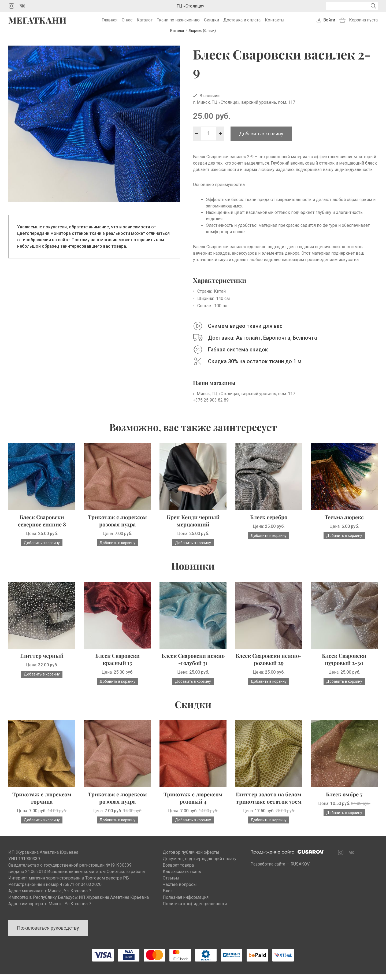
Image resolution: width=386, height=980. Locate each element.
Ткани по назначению (178, 23)
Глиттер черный (42, 661)
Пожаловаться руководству (48, 933)
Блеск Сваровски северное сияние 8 (42, 526)
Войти (329, 23)
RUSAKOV (300, 870)
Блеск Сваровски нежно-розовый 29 (269, 665)
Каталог (145, 23)
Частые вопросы (180, 890)
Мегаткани (38, 23)
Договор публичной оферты (191, 858)
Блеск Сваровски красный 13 (117, 665)
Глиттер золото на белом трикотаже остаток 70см (269, 803)
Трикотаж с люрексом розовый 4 (193, 803)
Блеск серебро (269, 523)
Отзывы (171, 884)
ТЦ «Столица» (190, 6)
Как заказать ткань (182, 877)
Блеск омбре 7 (344, 800)
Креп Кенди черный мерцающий (193, 526)
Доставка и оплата (242, 23)
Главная (110, 23)
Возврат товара (178, 871)
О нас (127, 23)
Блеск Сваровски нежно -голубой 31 (193, 665)
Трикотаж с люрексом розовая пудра (117, 526)
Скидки (211, 23)
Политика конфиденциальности (195, 909)
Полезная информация (186, 903)
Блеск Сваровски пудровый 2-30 (344, 665)
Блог (168, 897)
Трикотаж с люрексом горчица (42, 803)
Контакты (275, 23)
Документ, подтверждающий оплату (200, 864)
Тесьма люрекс (344, 523)
